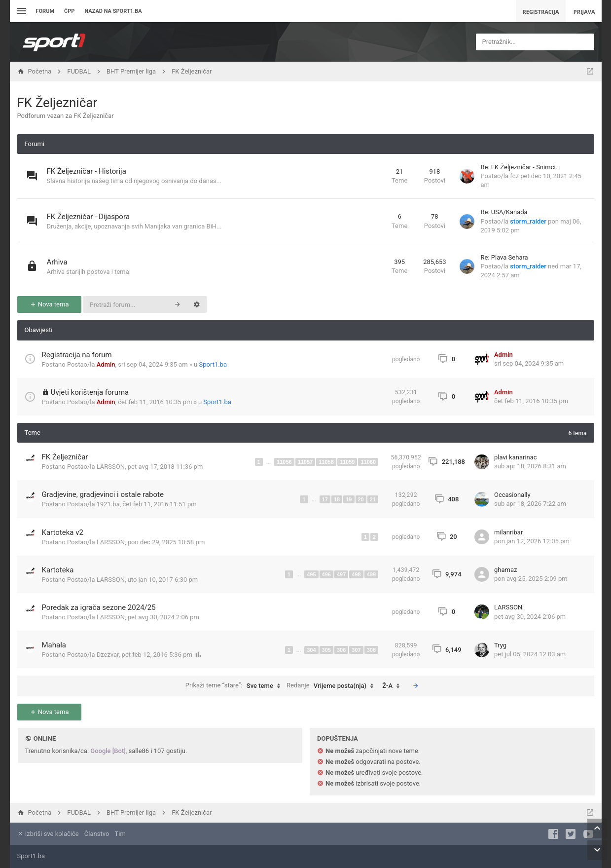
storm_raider (528, 221)
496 (326, 574)
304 (311, 650)
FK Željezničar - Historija (87, 171)
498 (356, 574)
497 (341, 574)
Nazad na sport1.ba (113, 11)
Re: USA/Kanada (504, 212)
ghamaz (505, 570)
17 (325, 499)
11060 (368, 462)
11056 (284, 462)
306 (341, 650)
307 (356, 650)
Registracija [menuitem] (541, 12)
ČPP (69, 11)
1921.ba (108, 504)
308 (371, 650)
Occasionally (512, 495)
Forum (45, 11)
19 (349, 499)
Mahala (54, 645)
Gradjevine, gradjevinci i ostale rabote (103, 494)
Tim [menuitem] (120, 834)
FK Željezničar (57, 103)
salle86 (139, 751)
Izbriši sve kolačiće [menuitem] (48, 834)
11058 (326, 462)
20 (361, 499)
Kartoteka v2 (63, 532)
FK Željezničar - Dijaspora (88, 217)
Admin (106, 364)
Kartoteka (58, 570)
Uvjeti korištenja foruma (90, 392)
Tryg (500, 645)
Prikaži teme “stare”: (235, 686)
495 (311, 574)
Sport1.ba (213, 364)
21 (373, 499)
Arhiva (57, 262)
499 (371, 574)
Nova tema (49, 304)
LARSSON (111, 467)
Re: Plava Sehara (504, 257)
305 (326, 650)
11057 (305, 462)
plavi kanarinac (516, 457)
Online (45, 738)
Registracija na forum (77, 355)
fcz (514, 176)
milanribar (508, 532)
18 (337, 499)
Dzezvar (108, 655)
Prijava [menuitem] (584, 12)
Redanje (332, 686)
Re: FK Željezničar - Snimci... (521, 167)
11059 (347, 462)
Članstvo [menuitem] (97, 834)
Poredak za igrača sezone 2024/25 (99, 607)
